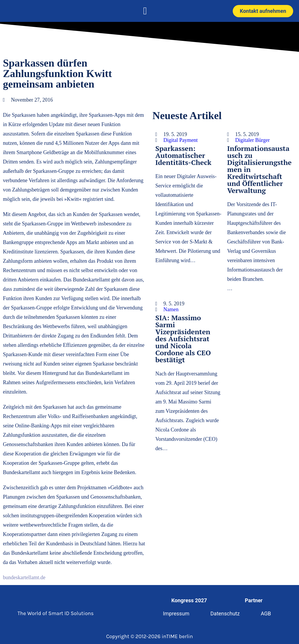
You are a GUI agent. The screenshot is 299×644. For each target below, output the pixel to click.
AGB (266, 613)
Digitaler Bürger (253, 140)
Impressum (176, 613)
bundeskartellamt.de (24, 577)
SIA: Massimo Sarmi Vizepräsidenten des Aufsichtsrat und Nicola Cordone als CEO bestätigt (183, 339)
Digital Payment (181, 140)
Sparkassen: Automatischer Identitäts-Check (183, 155)
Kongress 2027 (189, 600)
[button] (145, 11)
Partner (254, 600)
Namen (171, 309)
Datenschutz (225, 613)
